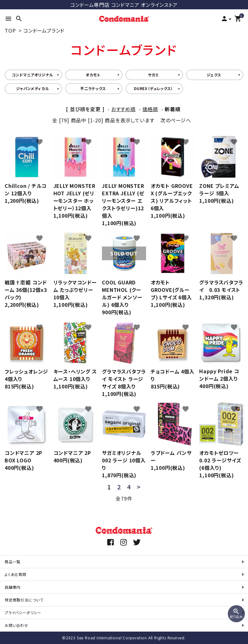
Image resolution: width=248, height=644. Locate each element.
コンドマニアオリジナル (32, 75)
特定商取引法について (24, 600)
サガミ (153, 75)
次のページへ (176, 120)
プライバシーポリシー (23, 612)
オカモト (93, 75)
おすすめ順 (124, 109)
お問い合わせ (16, 625)
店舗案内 (13, 587)
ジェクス (214, 75)
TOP (10, 30)
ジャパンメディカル (32, 88)
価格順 (150, 109)
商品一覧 (13, 562)
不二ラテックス (93, 88)
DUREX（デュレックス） (153, 88)
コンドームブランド (44, 30)
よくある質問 (16, 574)
